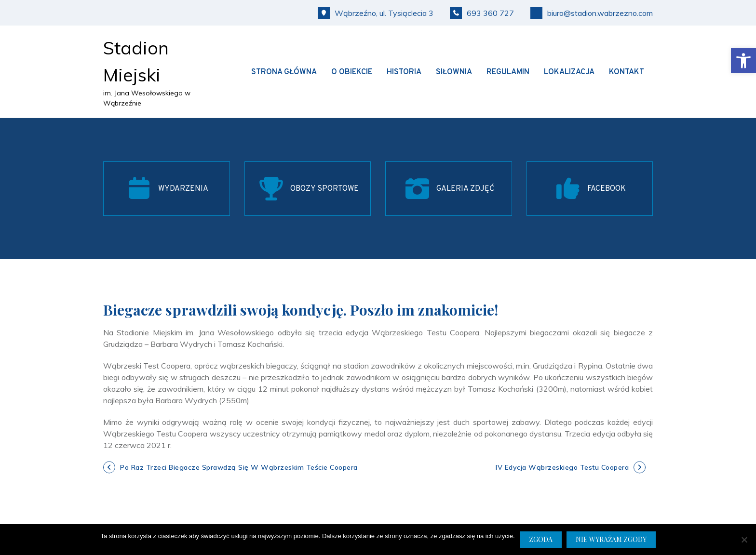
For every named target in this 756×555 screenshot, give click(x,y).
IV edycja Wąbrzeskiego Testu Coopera (562, 467)
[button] (743, 61)
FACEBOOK (607, 189)
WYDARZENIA (183, 189)
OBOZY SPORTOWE (324, 189)
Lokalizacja (569, 72)
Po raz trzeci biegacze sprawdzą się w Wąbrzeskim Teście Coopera (239, 467)
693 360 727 (482, 13)
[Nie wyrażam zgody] (744, 540)
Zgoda (541, 539)
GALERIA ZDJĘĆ (465, 189)
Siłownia (454, 72)
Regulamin (508, 72)
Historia (404, 72)
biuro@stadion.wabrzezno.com (592, 13)
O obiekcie (352, 72)
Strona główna (284, 72)
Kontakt (627, 72)
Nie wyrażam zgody (611, 539)
